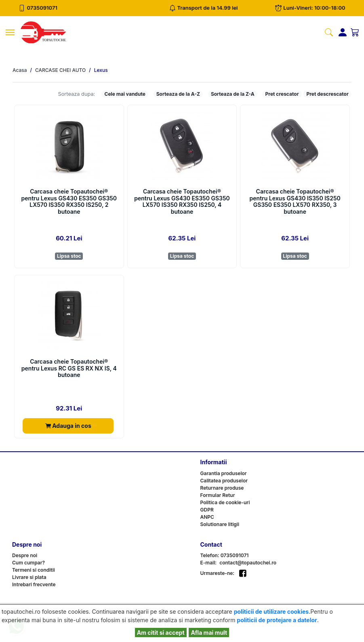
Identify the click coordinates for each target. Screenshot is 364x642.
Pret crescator (282, 94)
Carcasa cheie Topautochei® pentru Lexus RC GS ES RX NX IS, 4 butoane (69, 368)
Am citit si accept (161, 633)
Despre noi (25, 555)
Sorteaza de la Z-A (233, 94)
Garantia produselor (224, 473)
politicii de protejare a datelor (277, 620)
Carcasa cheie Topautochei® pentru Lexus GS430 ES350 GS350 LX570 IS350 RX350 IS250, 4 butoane (182, 202)
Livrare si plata (29, 577)
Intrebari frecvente (34, 584)
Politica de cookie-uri (225, 502)
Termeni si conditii (34, 570)
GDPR (207, 510)
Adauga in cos (68, 426)
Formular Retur (218, 495)
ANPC (207, 517)
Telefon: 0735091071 (225, 555)
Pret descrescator (327, 94)
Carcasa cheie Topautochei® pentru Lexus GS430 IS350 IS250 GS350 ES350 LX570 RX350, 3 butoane (295, 202)
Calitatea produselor (224, 481)
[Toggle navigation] (10, 32)
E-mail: (209, 563)
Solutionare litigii (220, 524)
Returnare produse (222, 488)
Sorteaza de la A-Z (178, 94)
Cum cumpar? (28, 563)
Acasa (20, 70)
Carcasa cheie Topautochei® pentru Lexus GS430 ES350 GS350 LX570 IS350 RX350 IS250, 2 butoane (69, 202)
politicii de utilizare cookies (271, 611)
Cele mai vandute (125, 94)
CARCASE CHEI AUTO (60, 70)
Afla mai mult (209, 633)
